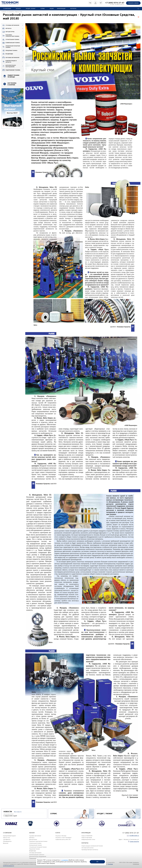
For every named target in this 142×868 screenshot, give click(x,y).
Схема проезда (134, 842)
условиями (65, 860)
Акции (52, 9)
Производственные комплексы (90, 850)
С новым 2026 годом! (10, 816)
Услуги (58, 833)
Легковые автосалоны (87, 848)
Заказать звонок (133, 3)
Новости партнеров (87, 838)
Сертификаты (7, 839)
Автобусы (6, 29)
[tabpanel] (12, 108)
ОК (97, 862)
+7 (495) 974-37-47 (115, 3)
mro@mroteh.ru (119, 5)
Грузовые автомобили (10, 25)
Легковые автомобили (10, 57)
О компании (7, 9)
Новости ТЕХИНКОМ (87, 836)
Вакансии (6, 843)
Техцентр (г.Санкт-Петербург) (63, 838)
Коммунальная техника (11, 43)
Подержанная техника (11, 70)
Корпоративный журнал (9, 836)
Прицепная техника (9, 51)
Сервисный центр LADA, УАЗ (63, 839)
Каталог (18, 9)
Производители (7, 841)
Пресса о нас (6, 838)
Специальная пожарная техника (11, 47)
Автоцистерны (8, 32)
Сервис (43, 9)
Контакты (73, 9)
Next (140, 824)
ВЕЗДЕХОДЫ (7, 54)
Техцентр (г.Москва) (61, 836)
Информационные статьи (88, 839)
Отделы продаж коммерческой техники (92, 846)
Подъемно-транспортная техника (10, 36)
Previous (2, 824)
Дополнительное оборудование (9, 66)
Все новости (18, 812)
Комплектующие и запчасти (9, 61)
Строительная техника (10, 40)
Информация (61, 9)
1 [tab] (4, 126)
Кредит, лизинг (31, 9)
